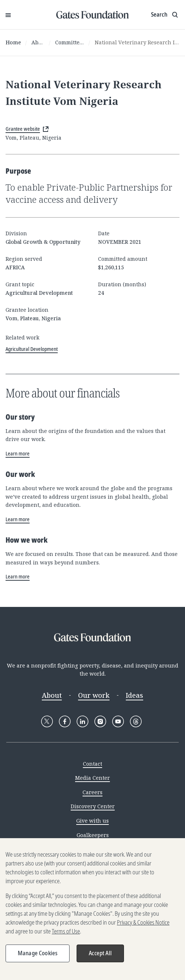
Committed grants (70, 42)
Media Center (92, 778)
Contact (92, 764)
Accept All (100, 956)
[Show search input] (165, 15)
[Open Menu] (8, 15)
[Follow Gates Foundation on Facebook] (65, 721)
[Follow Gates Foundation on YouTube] (118, 721)
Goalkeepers (93, 835)
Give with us (92, 821)
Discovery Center (93, 806)
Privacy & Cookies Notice (143, 925)
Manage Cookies (38, 956)
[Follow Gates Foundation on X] (47, 721)
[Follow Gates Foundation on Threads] (136, 721)
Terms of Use (66, 934)
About (38, 42)
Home (13, 42)
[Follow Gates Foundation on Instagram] (100, 721)
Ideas (134, 695)
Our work (94, 695)
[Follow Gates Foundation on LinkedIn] (83, 721)
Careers (92, 792)
